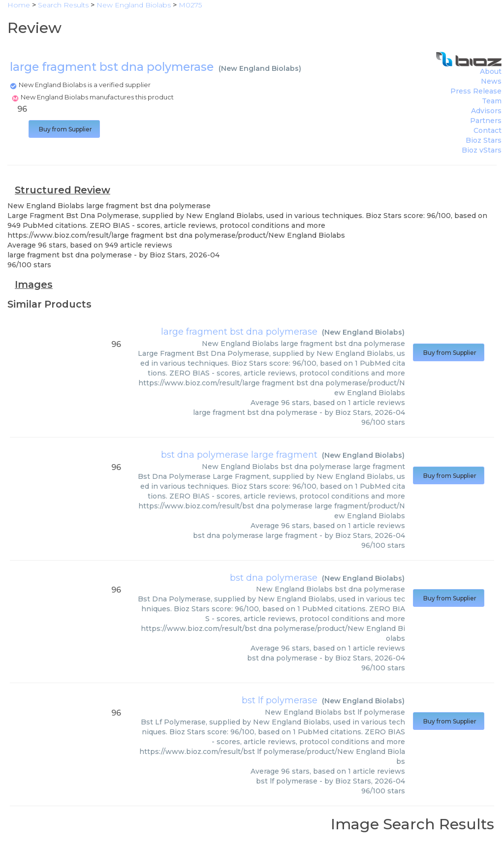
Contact (488, 130)
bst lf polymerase (280, 700)
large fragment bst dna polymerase (239, 332)
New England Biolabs (260, 68)
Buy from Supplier (64, 129)
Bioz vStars (482, 150)
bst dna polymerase (274, 578)
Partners (486, 121)
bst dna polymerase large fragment (239, 455)
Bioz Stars (484, 140)
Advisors (486, 111)
